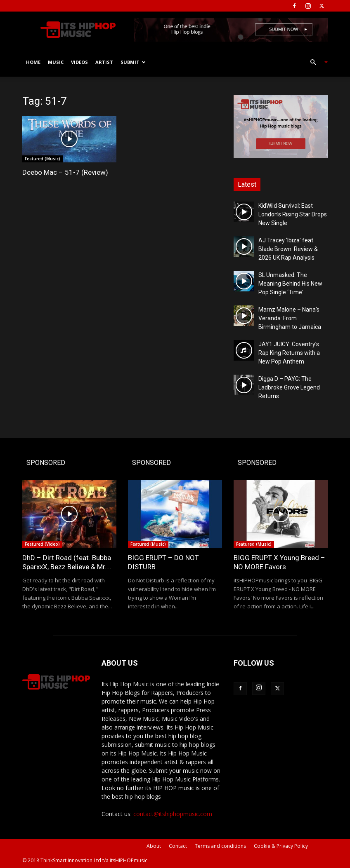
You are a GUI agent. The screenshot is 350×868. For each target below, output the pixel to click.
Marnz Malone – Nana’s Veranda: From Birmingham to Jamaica (290, 318)
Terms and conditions (220, 846)
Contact (178, 846)
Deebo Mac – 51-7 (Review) (65, 172)
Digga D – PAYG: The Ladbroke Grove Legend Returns (289, 387)
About (154, 846)
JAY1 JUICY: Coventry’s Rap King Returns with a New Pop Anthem (289, 353)
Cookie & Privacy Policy (281, 846)
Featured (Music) (43, 159)
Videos (79, 62)
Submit (133, 62)
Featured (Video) (42, 544)
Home (33, 62)
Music (56, 62)
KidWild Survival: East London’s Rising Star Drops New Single (293, 214)
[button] (315, 62)
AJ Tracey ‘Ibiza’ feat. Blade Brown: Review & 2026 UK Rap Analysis (288, 249)
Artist (104, 62)
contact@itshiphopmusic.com (173, 814)
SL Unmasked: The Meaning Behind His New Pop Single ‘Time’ (290, 284)
